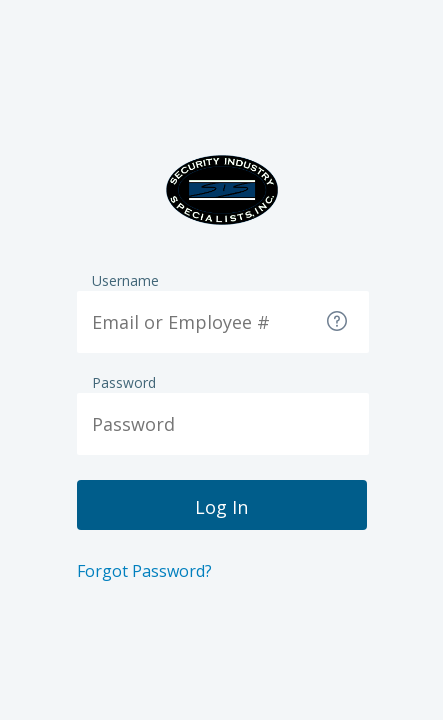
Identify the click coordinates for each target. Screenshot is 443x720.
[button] (339, 323)
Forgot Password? (144, 571)
